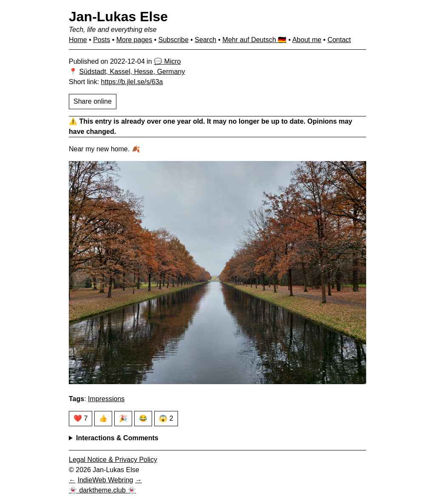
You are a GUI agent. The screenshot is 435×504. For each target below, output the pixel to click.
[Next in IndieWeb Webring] (138, 480)
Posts (102, 40)
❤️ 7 (81, 418)
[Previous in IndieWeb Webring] (72, 480)
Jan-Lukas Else (118, 17)
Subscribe (174, 40)
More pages (134, 40)
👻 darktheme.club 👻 (102, 490)
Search (205, 40)
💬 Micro (167, 61)
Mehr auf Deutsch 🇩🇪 (255, 40)
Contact (339, 40)
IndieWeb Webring (105, 480)
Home (78, 40)
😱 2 (166, 418)
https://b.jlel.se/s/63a (132, 82)
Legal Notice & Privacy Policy (113, 460)
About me (307, 40)
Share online (93, 101)
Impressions (106, 399)
